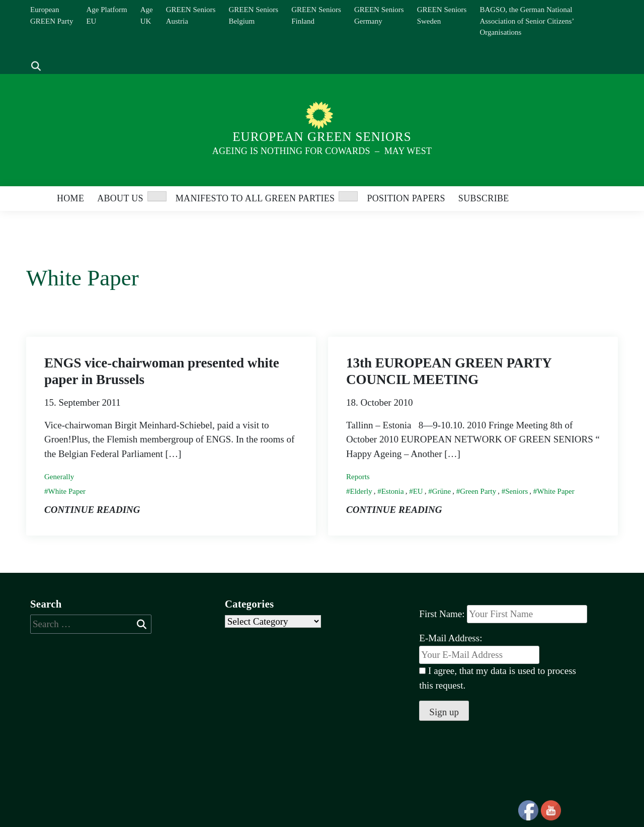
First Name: (442, 614)
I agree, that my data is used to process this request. (498, 678)
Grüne (442, 491)
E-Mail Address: (479, 648)
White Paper (67, 491)
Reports (358, 477)
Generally (59, 477)
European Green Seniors (322, 137)
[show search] (36, 67)
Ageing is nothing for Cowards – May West (322, 151)
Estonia (393, 491)
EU (418, 491)
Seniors (516, 491)
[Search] (31, 51)
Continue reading (92, 510)
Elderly (361, 491)
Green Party (478, 491)
